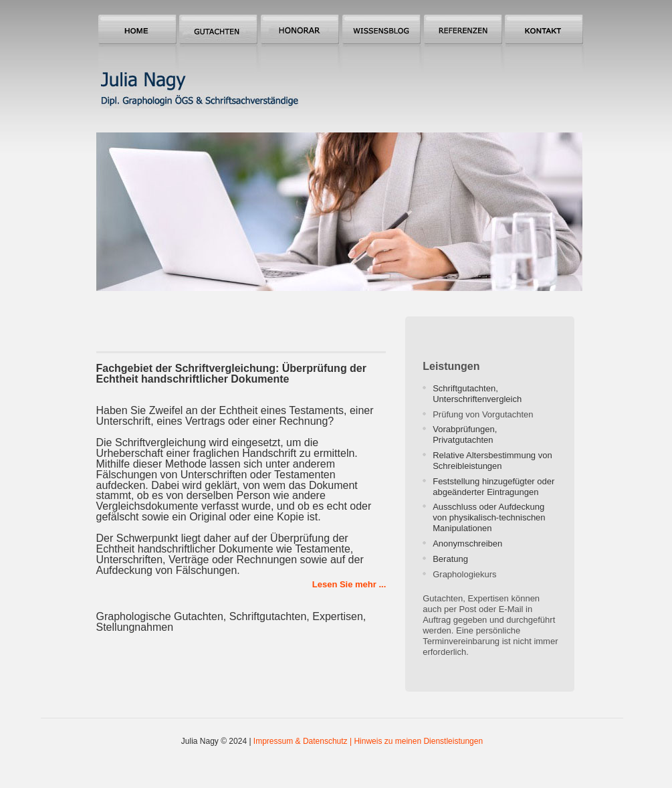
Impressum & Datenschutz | (304, 741)
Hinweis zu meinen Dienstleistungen (418, 741)
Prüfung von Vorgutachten (483, 414)
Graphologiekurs (464, 574)
